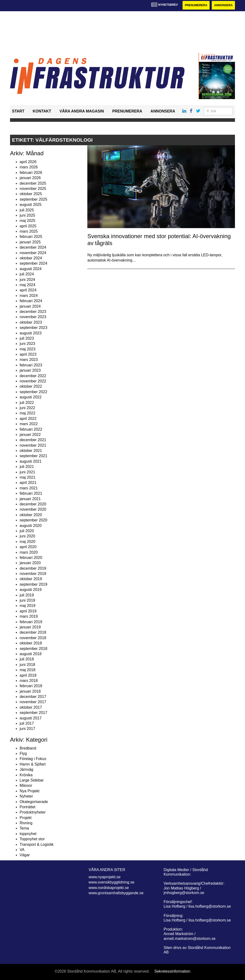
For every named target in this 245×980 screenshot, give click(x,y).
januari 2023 (30, 370)
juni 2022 (27, 408)
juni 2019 (27, 600)
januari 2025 (30, 242)
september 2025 (33, 199)
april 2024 (28, 290)
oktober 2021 (31, 451)
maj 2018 (28, 670)
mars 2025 (29, 231)
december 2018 (33, 632)
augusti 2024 (31, 269)
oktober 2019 (31, 579)
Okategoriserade (34, 802)
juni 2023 (27, 344)
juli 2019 (27, 595)
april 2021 (28, 483)
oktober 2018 (31, 643)
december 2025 (33, 183)
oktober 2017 (31, 707)
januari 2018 (30, 691)
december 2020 (33, 504)
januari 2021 (30, 499)
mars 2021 (29, 488)
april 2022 (28, 419)
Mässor (26, 785)
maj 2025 (28, 221)
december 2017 (33, 697)
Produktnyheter (33, 812)
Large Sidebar (32, 780)
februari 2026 (31, 173)
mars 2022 (29, 424)
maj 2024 (28, 285)
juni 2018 (27, 665)
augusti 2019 (31, 590)
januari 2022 (30, 435)
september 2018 (33, 649)
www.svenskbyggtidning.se (111, 882)
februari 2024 (31, 301)
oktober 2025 (31, 194)
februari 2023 (31, 365)
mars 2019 (29, 616)
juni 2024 (27, 280)
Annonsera (223, 5)
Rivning (26, 823)
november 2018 (33, 638)
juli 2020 (27, 531)
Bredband (28, 748)
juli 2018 (27, 659)
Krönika (26, 775)
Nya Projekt (30, 791)
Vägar (25, 855)
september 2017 (33, 713)
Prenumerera (196, 5)
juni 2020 (27, 536)
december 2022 (33, 376)
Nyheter (26, 796)
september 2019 (33, 584)
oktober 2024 (31, 258)
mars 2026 (29, 167)
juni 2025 (27, 215)
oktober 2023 (31, 322)
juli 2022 (27, 403)
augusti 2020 (31, 526)
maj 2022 (28, 413)
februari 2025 (31, 237)
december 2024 (33, 247)
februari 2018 (31, 686)
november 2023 (33, 317)
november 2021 (33, 445)
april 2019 (28, 611)
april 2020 (28, 547)
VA (22, 850)
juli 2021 (27, 467)
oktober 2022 (31, 386)
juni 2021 (27, 472)
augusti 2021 (31, 461)
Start (18, 111)
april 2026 (28, 162)
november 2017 (33, 702)
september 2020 (33, 520)
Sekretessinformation (172, 971)
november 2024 (33, 253)
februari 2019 (31, 622)
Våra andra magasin (82, 111)
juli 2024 (27, 274)
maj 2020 (28, 542)
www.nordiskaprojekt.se (109, 888)
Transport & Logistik (37, 844)
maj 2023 (28, 349)
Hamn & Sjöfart (33, 764)
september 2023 (33, 328)
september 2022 (33, 392)
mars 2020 (29, 552)
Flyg (23, 753)
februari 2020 (31, 558)
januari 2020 (30, 563)
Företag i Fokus (33, 759)
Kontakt (42, 111)
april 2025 (28, 226)
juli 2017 (27, 723)
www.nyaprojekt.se (104, 877)
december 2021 (33, 440)
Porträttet (28, 807)
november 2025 (33, 189)
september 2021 (33, 456)
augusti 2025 (31, 205)
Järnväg (26, 769)
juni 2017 (27, 729)
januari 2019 (30, 627)
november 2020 (33, 509)
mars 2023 (29, 360)
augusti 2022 (31, 397)
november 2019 (33, 574)
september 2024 (33, 263)
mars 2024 (29, 296)
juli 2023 (27, 338)
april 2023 (28, 354)
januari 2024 (30, 306)
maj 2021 (28, 477)
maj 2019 (28, 606)
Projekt (26, 818)
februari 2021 (31, 493)
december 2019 (33, 568)
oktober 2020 (31, 515)
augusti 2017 (31, 718)
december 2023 (33, 312)
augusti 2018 (31, 654)
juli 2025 (27, 210)
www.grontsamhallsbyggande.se (116, 893)
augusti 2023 (31, 333)
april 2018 (28, 675)
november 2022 (33, 381)
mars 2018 (29, 681)
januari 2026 (30, 178)
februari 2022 (31, 429)
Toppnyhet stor (32, 839)
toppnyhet (28, 834)
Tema (24, 828)
